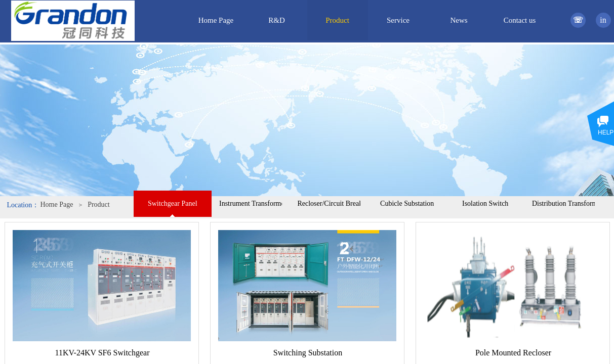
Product (99, 204)
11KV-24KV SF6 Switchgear (103, 353)
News (459, 20)
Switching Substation (308, 353)
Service (398, 20)
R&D (277, 20)
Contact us (520, 20)
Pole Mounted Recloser (513, 353)
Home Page (57, 204)
